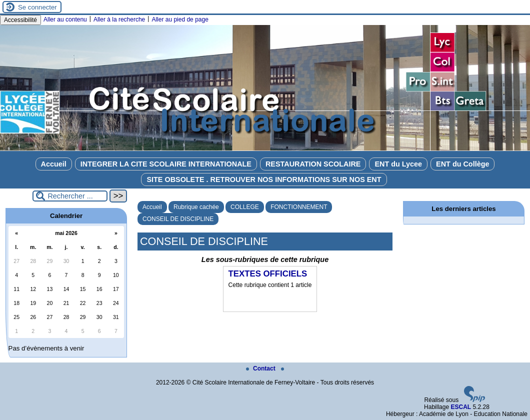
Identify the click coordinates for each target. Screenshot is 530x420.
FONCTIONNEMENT (299, 207)
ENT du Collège (462, 164)
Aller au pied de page (180, 19)
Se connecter (37, 7)
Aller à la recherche (119, 19)
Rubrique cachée (196, 207)
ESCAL (461, 407)
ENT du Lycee (398, 164)
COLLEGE (245, 207)
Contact (261, 368)
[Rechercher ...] (70, 196)
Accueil (54, 164)
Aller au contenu (65, 19)
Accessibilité (20, 20)
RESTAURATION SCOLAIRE (313, 164)
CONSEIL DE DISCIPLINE (178, 219)
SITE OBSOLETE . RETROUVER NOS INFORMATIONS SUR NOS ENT (264, 179)
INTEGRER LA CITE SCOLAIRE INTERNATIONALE (166, 164)
